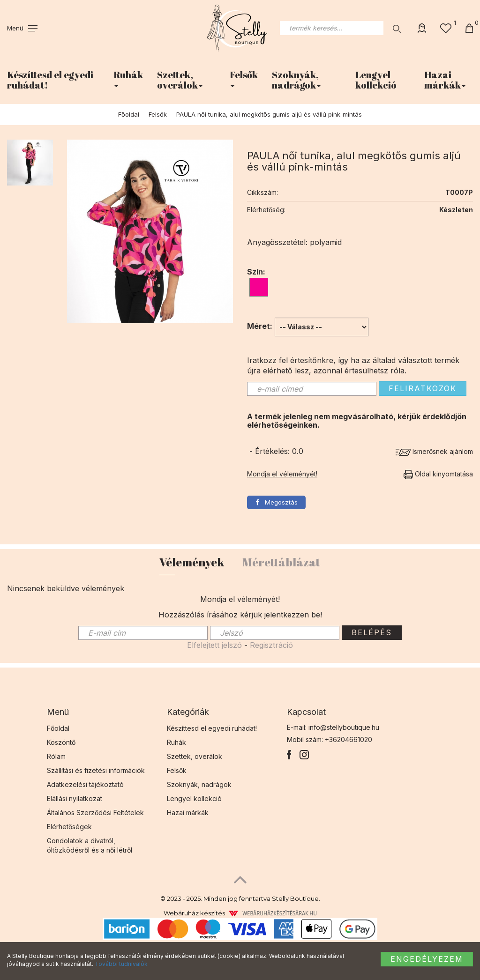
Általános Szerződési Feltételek (95, 813)
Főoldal (129, 114)
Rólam (56, 756)
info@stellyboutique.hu (344, 727)
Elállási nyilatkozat (75, 798)
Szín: (256, 272)
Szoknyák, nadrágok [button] (296, 80)
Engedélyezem (427, 959)
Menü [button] (58, 712)
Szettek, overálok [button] (180, 80)
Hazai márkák (188, 813)
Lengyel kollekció (376, 80)
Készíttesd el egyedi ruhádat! (50, 80)
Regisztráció (271, 645)
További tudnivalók (121, 964)
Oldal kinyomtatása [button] (438, 474)
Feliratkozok (423, 388)
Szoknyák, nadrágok (199, 784)
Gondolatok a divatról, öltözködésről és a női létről (90, 845)
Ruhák (176, 742)
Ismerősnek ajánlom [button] (434, 451)
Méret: (260, 326)
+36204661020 (349, 739)
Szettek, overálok (195, 756)
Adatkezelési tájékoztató (85, 784)
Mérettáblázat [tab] (281, 562)
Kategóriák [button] (188, 712)
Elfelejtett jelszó (214, 645)
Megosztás (277, 502)
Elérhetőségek (69, 827)
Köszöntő (61, 742)
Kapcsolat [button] (306, 712)
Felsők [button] (244, 78)
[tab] (100, 712)
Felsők (158, 114)
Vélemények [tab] (192, 562)
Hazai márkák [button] (445, 80)
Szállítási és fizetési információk (96, 770)
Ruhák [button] (128, 78)
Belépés (372, 632)
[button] (22, 28)
